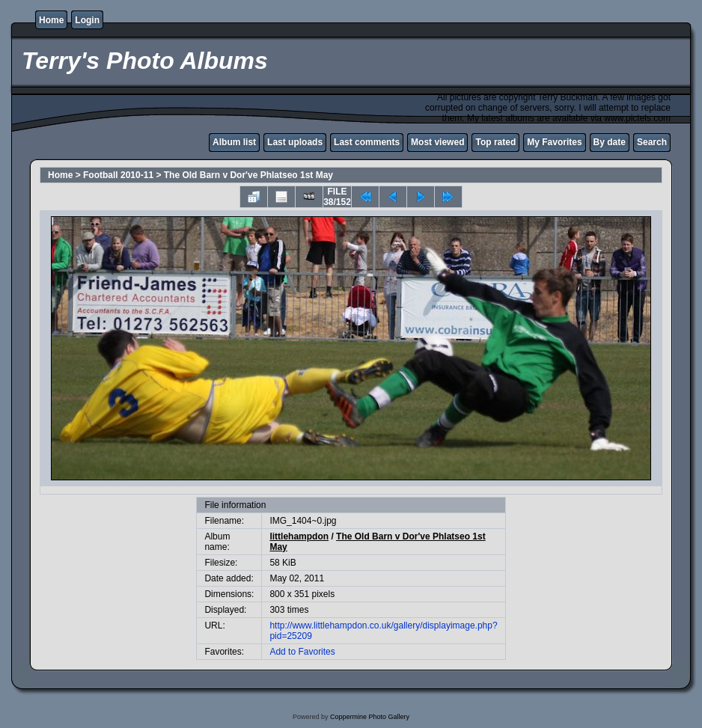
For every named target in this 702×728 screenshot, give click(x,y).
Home (51, 20)
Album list (234, 142)
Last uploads (295, 142)
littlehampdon (299, 536)
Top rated (495, 142)
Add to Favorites (302, 652)
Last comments (367, 142)
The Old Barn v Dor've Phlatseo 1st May (248, 175)
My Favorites (554, 142)
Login (87, 20)
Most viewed (437, 142)
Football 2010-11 (118, 175)
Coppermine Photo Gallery (370, 717)
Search (652, 142)
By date (610, 142)
